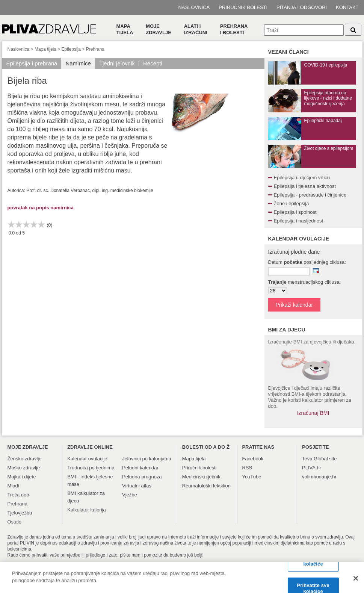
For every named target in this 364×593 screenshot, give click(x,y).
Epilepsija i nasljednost (299, 221)
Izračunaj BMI (313, 413)
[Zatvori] (356, 581)
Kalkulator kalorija (87, 510)
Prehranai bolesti (234, 29)
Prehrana (95, 49)
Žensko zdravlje (25, 459)
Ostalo (15, 522)
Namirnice (78, 63)
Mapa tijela (125, 29)
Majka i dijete (22, 477)
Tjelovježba (20, 513)
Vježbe (130, 495)
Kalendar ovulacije (87, 459)
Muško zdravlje (24, 468)
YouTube (251, 477)
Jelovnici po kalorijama (147, 459)
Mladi (13, 486)
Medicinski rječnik (201, 477)
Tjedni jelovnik (117, 63)
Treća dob (18, 495)
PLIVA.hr (312, 468)
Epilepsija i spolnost (295, 212)
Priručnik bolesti (243, 7)
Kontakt (347, 7)
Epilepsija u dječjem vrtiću (302, 178)
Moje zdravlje (159, 29)
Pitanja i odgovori (302, 7)
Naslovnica (194, 7)
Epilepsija (71, 49)
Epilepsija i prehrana (32, 63)
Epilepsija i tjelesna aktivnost (305, 186)
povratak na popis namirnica (41, 208)
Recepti (153, 63)
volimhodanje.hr (319, 477)
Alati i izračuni (196, 29)
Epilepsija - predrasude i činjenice (310, 195)
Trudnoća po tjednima (91, 468)
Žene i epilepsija (292, 203)
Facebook (253, 459)
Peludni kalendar (140, 468)
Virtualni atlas (137, 486)
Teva (307, 459)
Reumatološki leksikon (206, 486)
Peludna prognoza (142, 477)
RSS (247, 468)
